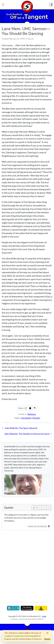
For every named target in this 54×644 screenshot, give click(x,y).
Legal (44, 616)
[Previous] (40, 507)
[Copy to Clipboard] (30, 408)
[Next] (49, 507)
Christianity (26, 418)
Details (47, 639)
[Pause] (44, 507)
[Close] (47, 633)
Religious (32, 414)
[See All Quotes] (34, 507)
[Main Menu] (3, 5)
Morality (36, 418)
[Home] (27, 5)
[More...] (35, 408)
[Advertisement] (27, 564)
